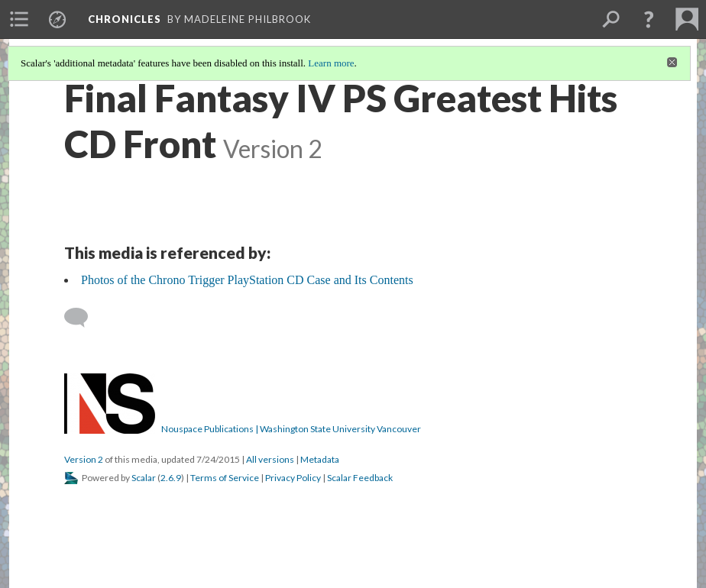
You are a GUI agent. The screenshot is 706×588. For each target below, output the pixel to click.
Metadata (320, 459)
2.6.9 (171, 478)
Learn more (331, 63)
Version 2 (84, 459)
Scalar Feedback (360, 478)
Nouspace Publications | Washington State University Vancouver (291, 429)
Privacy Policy (293, 478)
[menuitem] (19, 19)
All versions (270, 459)
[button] (649, 19)
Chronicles (125, 19)
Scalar (144, 478)
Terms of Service (225, 478)
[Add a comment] (83, 318)
